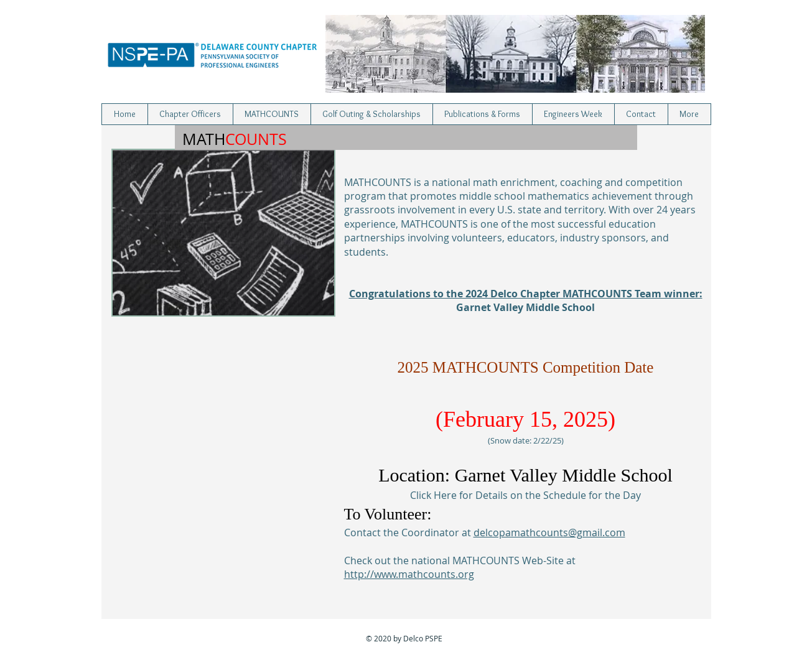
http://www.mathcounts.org (409, 574)
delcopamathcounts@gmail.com (549, 532)
